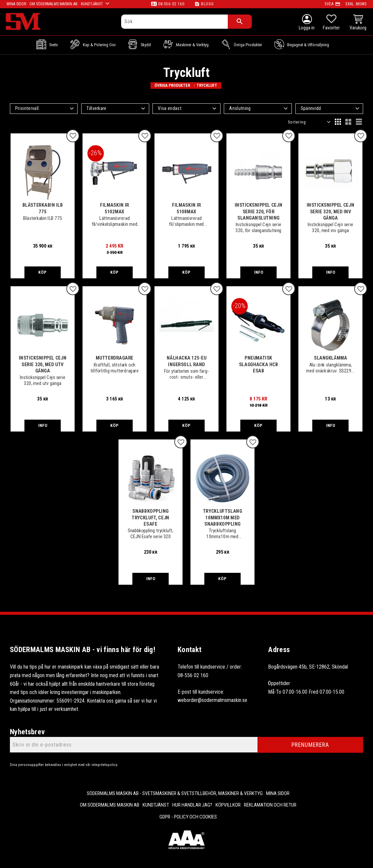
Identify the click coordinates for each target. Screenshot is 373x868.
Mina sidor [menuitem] (278, 793)
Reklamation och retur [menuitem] (270, 805)
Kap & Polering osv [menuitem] (99, 45)
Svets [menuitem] (53, 45)
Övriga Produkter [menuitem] (248, 45)
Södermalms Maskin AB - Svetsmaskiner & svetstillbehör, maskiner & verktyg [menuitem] (175, 793)
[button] (331, 23)
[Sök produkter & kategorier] (174, 22)
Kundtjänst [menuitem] (156, 805)
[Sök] (240, 22)
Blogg (207, 4)
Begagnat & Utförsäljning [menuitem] (308, 45)
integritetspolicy (104, 765)
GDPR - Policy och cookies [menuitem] (188, 817)
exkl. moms (356, 4)
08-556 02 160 (171, 4)
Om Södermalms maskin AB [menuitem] (110, 805)
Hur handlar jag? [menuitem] (192, 805)
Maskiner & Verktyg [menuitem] (192, 45)
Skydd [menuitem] (146, 45)
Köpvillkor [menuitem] (228, 805)
